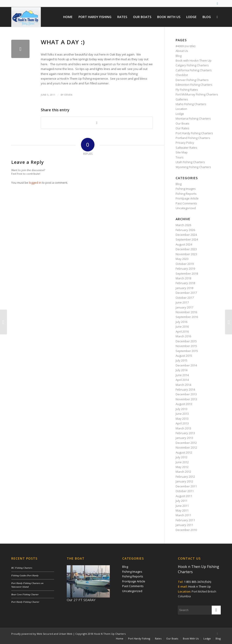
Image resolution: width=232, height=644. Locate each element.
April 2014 (182, 380)
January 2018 (184, 288)
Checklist (182, 75)
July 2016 (181, 322)
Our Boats (183, 123)
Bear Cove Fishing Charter (25, 594)
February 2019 (185, 269)
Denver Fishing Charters (192, 80)
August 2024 (184, 244)
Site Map (182, 152)
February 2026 (185, 230)
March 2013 (183, 428)
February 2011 (185, 520)
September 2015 (187, 351)
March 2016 (183, 336)
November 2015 (186, 346)
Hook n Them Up (200, 586)
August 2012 (184, 452)
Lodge (180, 114)
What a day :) (63, 42)
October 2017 (185, 298)
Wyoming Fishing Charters (193, 167)
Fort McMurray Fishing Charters (197, 94)
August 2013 (184, 404)
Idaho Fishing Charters (191, 104)
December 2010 (186, 530)
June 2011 (182, 506)
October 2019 (185, 264)
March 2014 (183, 385)
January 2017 (184, 307)
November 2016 (186, 312)
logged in (35, 183)
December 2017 (186, 293)
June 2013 (182, 414)
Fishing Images (186, 189)
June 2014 (182, 375)
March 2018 (183, 278)
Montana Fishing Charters (193, 118)
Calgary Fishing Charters (192, 65)
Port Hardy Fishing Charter (25, 602)
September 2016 (187, 317)
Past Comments (186, 203)
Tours (180, 157)
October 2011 (185, 491)
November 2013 (186, 399)
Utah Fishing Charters (190, 162)
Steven (68, 95)
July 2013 (181, 409)
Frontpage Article (187, 198)
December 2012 (186, 443)
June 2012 (182, 462)
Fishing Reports (186, 194)
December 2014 (186, 365)
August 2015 (184, 356)
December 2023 (186, 249)
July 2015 (181, 360)
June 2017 (182, 302)
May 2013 (182, 419)
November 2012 (186, 447)
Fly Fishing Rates (187, 90)
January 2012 (184, 481)
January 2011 (184, 525)
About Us (182, 51)
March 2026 (183, 225)
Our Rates (183, 128)
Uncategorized (186, 208)
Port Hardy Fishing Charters (194, 133)
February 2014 (185, 389)
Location (181, 109)
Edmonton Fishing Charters (194, 85)
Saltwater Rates (186, 148)
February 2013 (185, 433)
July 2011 (181, 501)
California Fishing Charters (194, 70)
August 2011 (184, 496)
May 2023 (182, 259)
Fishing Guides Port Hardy (25, 575)
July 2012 (181, 457)
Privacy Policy (185, 143)
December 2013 (186, 394)
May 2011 (182, 510)
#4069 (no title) (185, 46)
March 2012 (183, 472)
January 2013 (184, 438)
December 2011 (186, 486)
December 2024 (186, 235)
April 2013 (182, 423)
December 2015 (186, 341)
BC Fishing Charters (22, 568)
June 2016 (182, 327)
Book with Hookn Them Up (194, 60)
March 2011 (183, 515)
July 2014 (181, 370)
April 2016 (182, 331)
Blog (179, 56)
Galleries (182, 99)
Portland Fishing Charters (193, 138)
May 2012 (182, 467)
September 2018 (187, 273)
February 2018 (185, 283)
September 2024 (187, 239)
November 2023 (186, 254)
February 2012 (185, 477)
